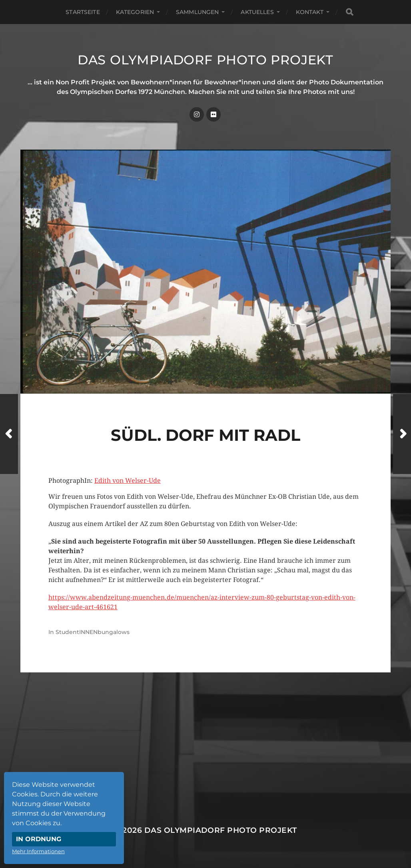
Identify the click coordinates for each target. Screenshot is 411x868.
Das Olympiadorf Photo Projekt (205, 60)
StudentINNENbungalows (93, 632)
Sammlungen (197, 12)
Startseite (83, 12)
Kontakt (310, 12)
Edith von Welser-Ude (128, 481)
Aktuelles (257, 12)
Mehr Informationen (38, 851)
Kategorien (135, 12)
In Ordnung (39, 839)
